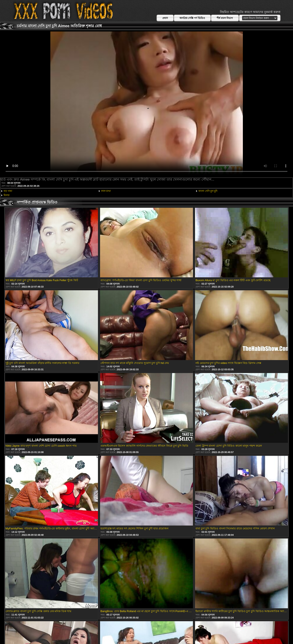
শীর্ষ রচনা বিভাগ (225, 18)
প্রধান (165, 18)
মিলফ (7, 195)
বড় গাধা (8, 191)
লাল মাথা (106, 191)
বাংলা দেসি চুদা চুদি (208, 191)
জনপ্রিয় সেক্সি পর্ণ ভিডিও (192, 18)
